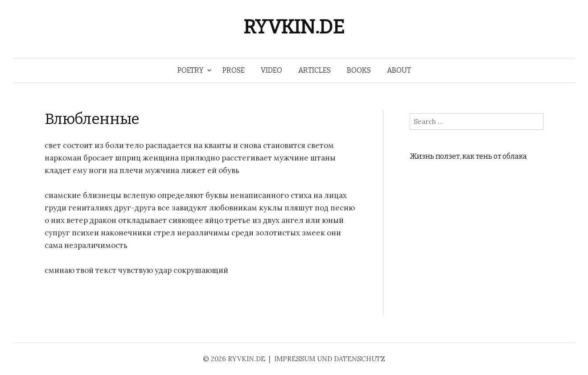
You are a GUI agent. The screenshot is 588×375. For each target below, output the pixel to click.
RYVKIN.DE (294, 27)
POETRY (191, 70)
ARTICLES (315, 70)
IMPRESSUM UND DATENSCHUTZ (330, 359)
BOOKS (359, 70)
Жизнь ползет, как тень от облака (468, 156)
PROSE (234, 70)
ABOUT (399, 70)
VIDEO (271, 70)
